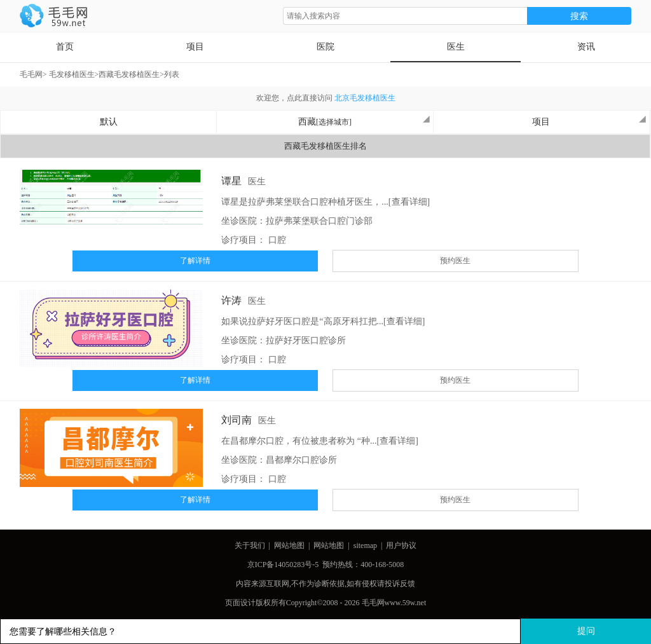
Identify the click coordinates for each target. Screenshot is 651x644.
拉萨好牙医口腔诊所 (306, 340)
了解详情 (195, 261)
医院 (325, 47)
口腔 (277, 240)
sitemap (365, 545)
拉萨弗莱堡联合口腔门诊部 (319, 221)
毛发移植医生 (72, 74)
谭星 (231, 181)
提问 (586, 631)
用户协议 (401, 545)
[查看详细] (409, 202)
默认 (109, 122)
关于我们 (250, 545)
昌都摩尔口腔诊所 (301, 460)
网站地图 (289, 545)
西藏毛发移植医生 (129, 74)
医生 (456, 47)
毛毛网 (31, 74)
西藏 (364, 120)
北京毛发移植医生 (365, 98)
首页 (65, 47)
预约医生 (455, 261)
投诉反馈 (400, 584)
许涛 (231, 300)
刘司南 (236, 420)
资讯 (586, 47)
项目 (195, 47)
